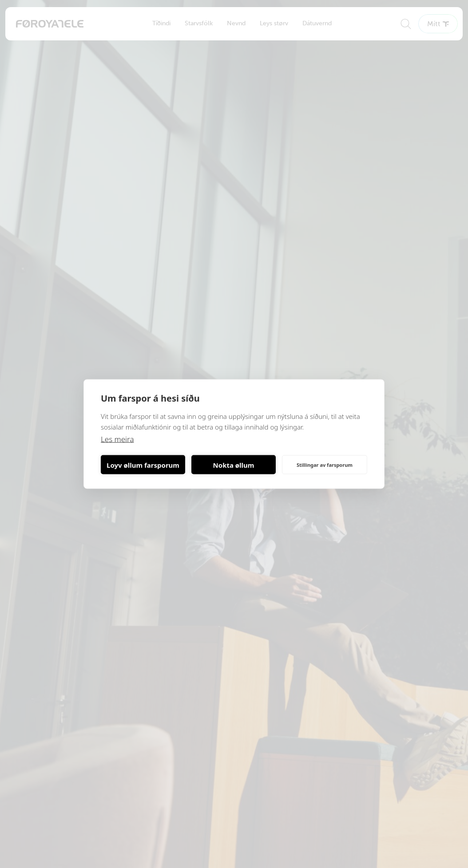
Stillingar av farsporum (325, 464)
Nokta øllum (234, 465)
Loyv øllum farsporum (143, 465)
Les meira (117, 439)
